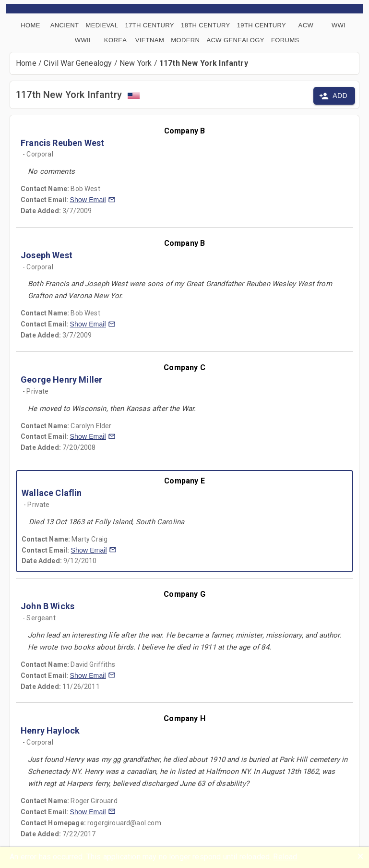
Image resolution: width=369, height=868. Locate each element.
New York (136, 63)
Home (26, 63)
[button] (93, 200)
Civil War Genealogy (78, 63)
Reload (285, 857)
